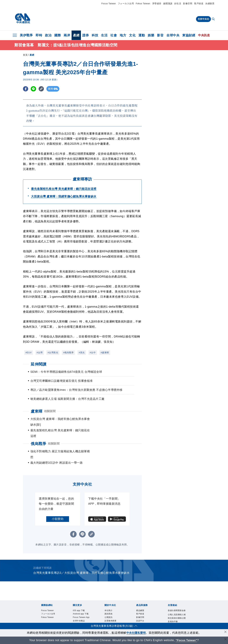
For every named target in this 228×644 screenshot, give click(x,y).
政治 (48, 35)
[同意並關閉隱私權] (225, 632)
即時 (39, 35)
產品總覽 (142, 594)
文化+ (76, 619)
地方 (123, 35)
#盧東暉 (105, 353)
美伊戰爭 (26, 35)
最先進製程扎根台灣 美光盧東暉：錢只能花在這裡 (64, 189)
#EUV (29, 353)
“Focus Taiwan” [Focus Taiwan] (186, 640)
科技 (95, 35)
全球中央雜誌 (81, 615)
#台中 (93, 353)
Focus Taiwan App (82, 608)
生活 (104, 35)
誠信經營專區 (113, 615)
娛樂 (151, 35)
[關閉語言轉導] (225, 640)
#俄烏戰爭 (68, 353)
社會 (114, 35)
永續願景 (210, 3)
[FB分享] (26, 89)
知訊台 (140, 615)
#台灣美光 (53, 353)
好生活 (178, 3)
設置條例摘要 (113, 606)
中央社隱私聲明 (136, 633)
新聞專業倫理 (113, 610)
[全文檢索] (214, 19)
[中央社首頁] (23, 19)
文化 (132, 35)
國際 (58, 35)
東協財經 (189, 35)
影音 (160, 35)
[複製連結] (42, 89)
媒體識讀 (168, 3)
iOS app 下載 (81, 594)
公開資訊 (110, 602)
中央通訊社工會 (176, 621)
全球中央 (173, 35)
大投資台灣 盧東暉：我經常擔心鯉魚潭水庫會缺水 (64, 196)
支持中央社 (204, 19)
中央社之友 (143, 619)
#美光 (82, 353)
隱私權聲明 (111, 619)
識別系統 (110, 598)
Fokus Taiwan (143, 3)
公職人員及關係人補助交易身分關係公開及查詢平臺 (176, 608)
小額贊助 (58, 502)
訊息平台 (142, 606)
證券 (86, 35)
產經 (76, 35)
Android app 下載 (82, 600)
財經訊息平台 (144, 610)
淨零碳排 (157, 3)
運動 (142, 35)
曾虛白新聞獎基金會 (176, 596)
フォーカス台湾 (126, 3)
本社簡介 (110, 594)
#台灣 (40, 353)
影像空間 (188, 3)
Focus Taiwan (109, 3)
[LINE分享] (34, 89)
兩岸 (67, 35)
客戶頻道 (199, 3)
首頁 (25, 55)
